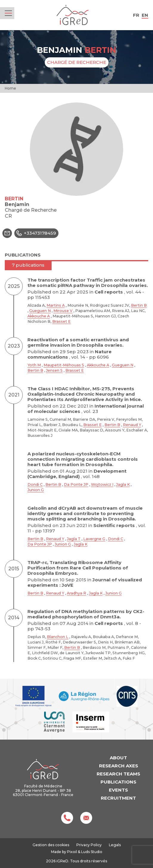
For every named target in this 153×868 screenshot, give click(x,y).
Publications (118, 782)
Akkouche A (39, 316)
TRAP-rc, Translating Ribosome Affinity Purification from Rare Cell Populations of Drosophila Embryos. (78, 568)
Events (118, 790)
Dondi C (35, 484)
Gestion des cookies (51, 845)
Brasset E (61, 321)
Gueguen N (40, 311)
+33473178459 (35, 233)
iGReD (73, 15)
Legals (115, 845)
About (118, 758)
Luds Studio (92, 852)
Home (10, 88)
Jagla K (123, 484)
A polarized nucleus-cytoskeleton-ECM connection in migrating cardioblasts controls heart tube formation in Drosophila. (83, 459)
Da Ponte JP (76, 484)
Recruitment (118, 798)
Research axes (119, 766)
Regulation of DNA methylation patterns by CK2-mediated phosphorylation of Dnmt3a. (86, 614)
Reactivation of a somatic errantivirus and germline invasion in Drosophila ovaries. (78, 342)
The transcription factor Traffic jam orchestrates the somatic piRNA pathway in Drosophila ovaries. (88, 283)
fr (136, 15)
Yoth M (34, 365)
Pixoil (72, 852)
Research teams (118, 774)
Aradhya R (76, 593)
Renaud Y (132, 425)
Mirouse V (63, 311)
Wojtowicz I (102, 484)
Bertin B (139, 305)
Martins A (56, 305)
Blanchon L (58, 637)
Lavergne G (94, 539)
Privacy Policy (89, 845)
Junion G (36, 490)
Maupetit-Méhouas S (64, 365)
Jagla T (74, 539)
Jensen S (54, 370)
